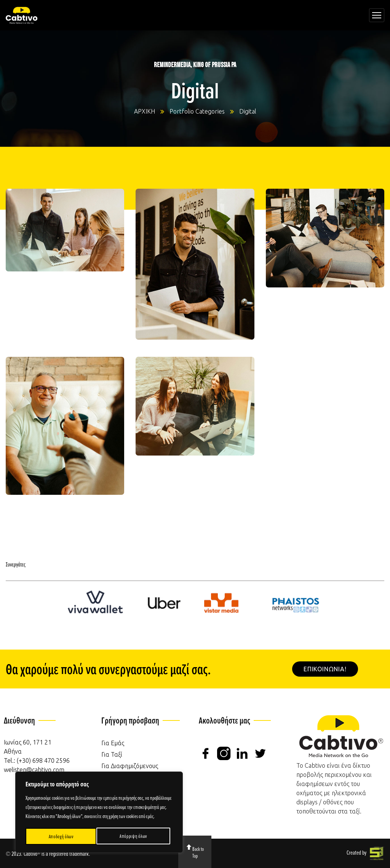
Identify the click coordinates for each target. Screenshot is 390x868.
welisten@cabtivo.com (34, 770)
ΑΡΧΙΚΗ (145, 111)
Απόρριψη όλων (62, 836)
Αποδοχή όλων (137, 836)
